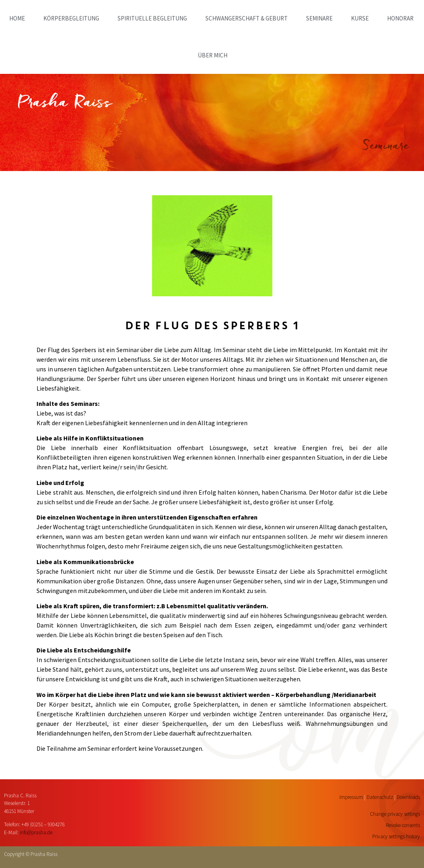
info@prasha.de (36, 832)
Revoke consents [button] (403, 825)
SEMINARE (319, 18)
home (17, 18)
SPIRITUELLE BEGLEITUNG (152, 18)
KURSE (360, 18)
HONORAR (400, 18)
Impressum (351, 797)
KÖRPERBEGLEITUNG (71, 18)
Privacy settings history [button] (396, 836)
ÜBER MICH (213, 55)
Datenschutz (380, 797)
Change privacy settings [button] (395, 814)
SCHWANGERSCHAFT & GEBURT (246, 18)
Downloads (408, 797)
